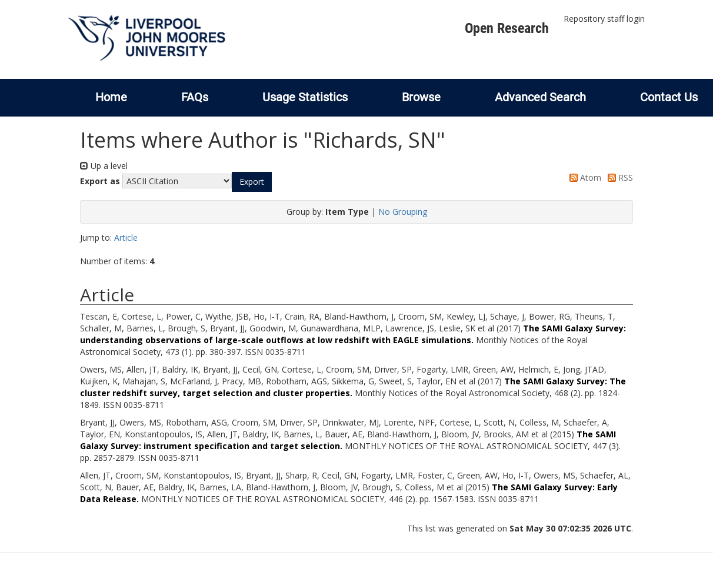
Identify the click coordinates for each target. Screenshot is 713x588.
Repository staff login (604, 19)
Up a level (104, 166)
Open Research (507, 28)
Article (126, 237)
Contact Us (669, 97)
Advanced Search (540, 97)
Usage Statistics (305, 97)
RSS (618, 177)
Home (111, 97)
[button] (252, 182)
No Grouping (403, 212)
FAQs (195, 97)
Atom (583, 177)
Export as (100, 181)
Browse (421, 97)
